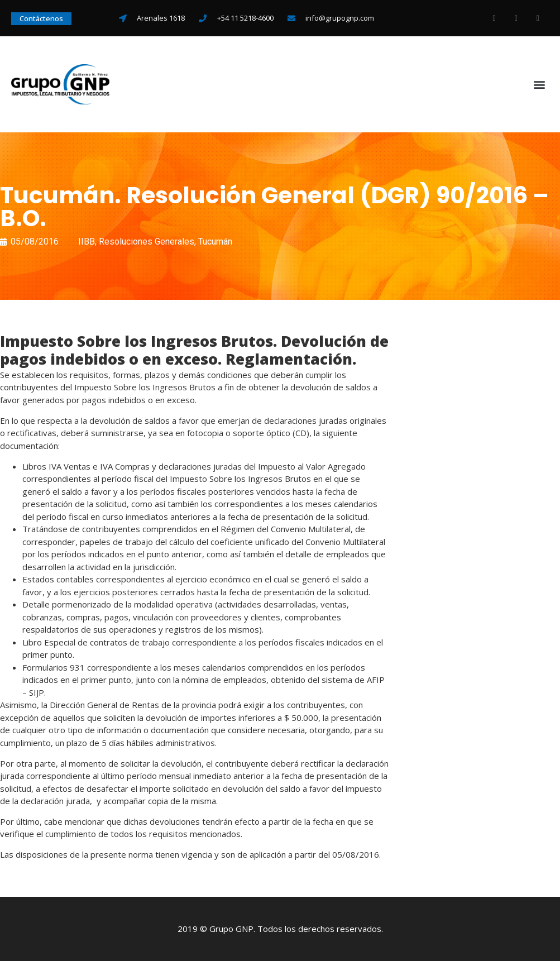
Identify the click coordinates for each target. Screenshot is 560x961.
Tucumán (215, 242)
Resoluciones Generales (147, 242)
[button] (540, 85)
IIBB (87, 242)
